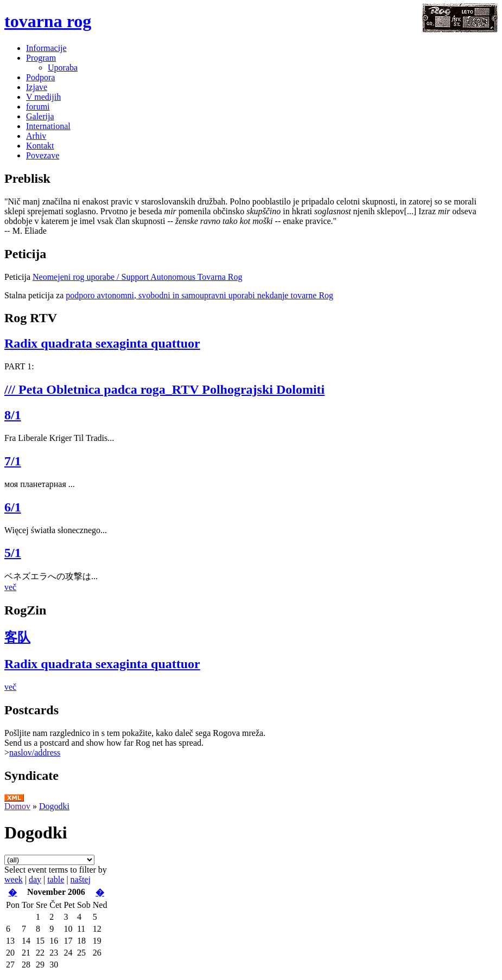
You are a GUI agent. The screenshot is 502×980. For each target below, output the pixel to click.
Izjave (37, 87)
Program (41, 58)
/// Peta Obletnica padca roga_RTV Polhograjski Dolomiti (164, 389)
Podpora (40, 77)
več (10, 587)
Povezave (43, 155)
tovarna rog (48, 21)
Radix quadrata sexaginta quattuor (102, 343)
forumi (38, 107)
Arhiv (36, 136)
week (14, 879)
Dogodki (54, 806)
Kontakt (40, 146)
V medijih (43, 97)
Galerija (40, 116)
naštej (81, 879)
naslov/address (35, 752)
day (35, 879)
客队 (17, 637)
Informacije (46, 48)
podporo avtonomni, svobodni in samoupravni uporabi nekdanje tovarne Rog (199, 295)
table (56, 879)
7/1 (13, 461)
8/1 (13, 415)
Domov (17, 806)
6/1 (13, 507)
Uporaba (63, 68)
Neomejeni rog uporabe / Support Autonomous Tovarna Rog (138, 277)
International (48, 126)
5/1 (13, 553)
